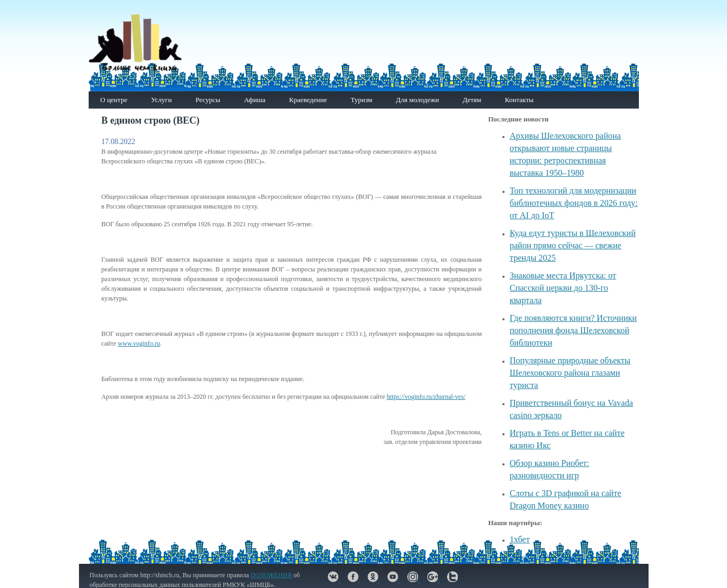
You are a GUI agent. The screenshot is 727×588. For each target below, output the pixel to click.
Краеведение (308, 100)
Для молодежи (418, 100)
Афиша (255, 100)
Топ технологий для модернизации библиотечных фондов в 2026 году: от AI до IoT (574, 203)
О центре (114, 100)
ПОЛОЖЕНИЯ (271, 575)
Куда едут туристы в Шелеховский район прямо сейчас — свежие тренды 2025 (573, 245)
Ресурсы (208, 100)
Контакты (519, 100)
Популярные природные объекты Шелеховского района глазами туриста (570, 373)
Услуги (161, 100)
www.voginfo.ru (139, 343)
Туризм (361, 100)
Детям (472, 100)
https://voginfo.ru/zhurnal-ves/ (426, 397)
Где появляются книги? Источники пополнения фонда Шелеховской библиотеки (574, 330)
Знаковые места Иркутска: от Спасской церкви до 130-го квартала (563, 288)
